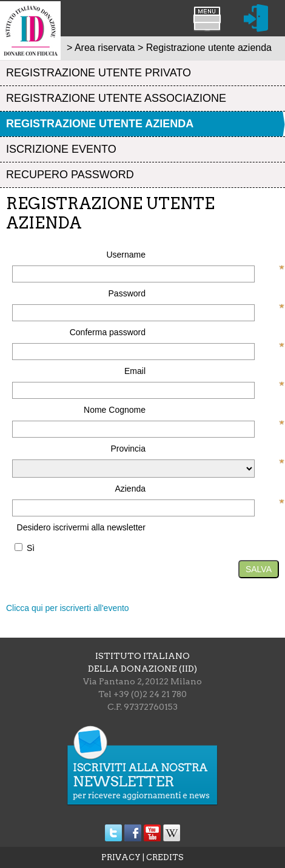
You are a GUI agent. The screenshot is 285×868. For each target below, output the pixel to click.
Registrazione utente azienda (100, 124)
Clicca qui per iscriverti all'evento (68, 608)
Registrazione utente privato (99, 73)
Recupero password (70, 175)
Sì (31, 548)
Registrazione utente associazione (116, 98)
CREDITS (165, 857)
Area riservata (105, 48)
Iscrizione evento (61, 149)
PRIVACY (121, 857)
